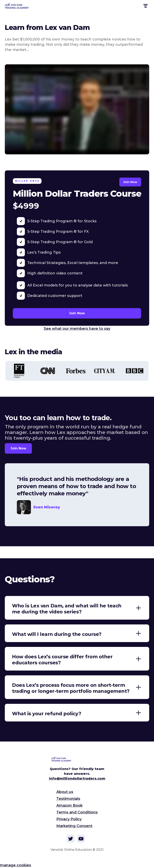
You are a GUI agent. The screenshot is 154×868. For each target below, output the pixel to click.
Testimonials (68, 799)
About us (65, 792)
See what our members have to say (77, 329)
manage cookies (16, 865)
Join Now (130, 182)
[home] (19, 6)
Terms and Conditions (77, 812)
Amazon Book (69, 805)
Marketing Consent (74, 826)
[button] (145, 6)
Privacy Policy (69, 819)
